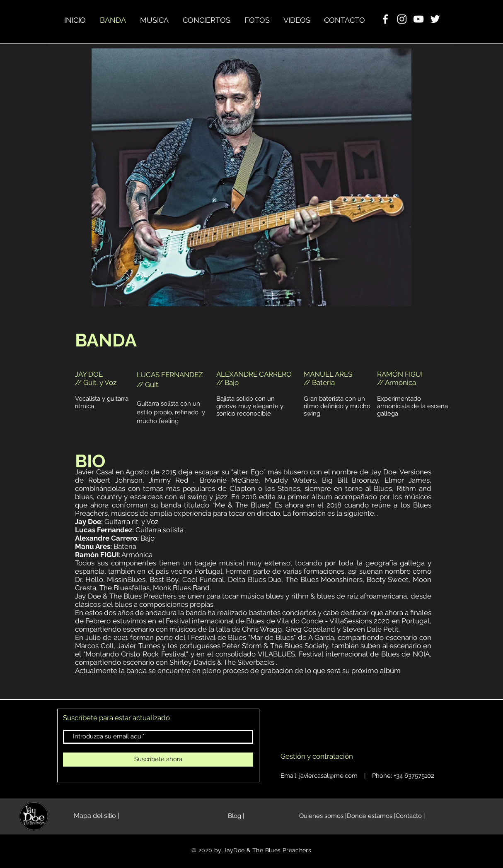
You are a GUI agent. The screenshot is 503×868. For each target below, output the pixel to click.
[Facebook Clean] (385, 19)
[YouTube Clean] (418, 19)
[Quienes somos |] (323, 816)
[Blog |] (236, 816)
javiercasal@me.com (328, 776)
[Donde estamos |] (371, 816)
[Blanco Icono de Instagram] (402, 19)
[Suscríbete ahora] (158, 760)
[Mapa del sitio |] (96, 816)
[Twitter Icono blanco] (435, 19)
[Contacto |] (410, 816)
